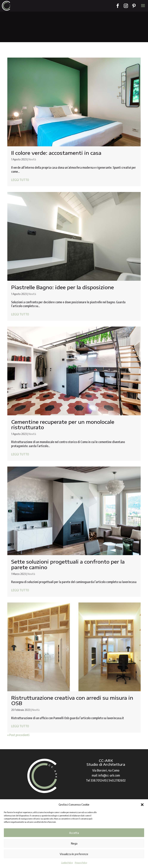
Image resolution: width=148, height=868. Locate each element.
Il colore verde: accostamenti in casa (56, 153)
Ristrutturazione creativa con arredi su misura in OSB (72, 700)
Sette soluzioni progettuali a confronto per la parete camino (68, 564)
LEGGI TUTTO (20, 180)
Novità (32, 159)
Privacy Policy (81, 863)
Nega (74, 843)
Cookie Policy (67, 863)
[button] (142, 805)
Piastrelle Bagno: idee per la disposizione (63, 287)
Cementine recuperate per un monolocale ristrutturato (63, 425)
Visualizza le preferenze (74, 854)
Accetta (74, 833)
